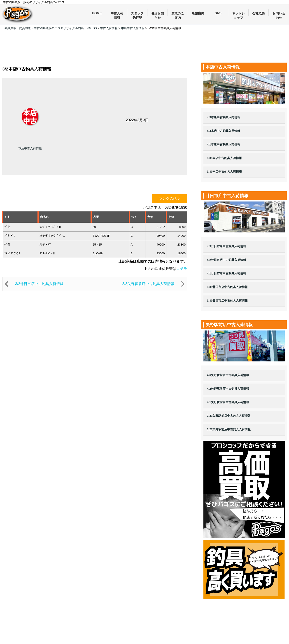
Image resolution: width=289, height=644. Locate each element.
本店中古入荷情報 (30, 148)
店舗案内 (198, 13)
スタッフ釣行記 (137, 14)
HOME (97, 13)
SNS (218, 13)
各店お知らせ (158, 14)
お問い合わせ (279, 14)
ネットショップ (238, 14)
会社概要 (259, 13)
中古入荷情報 (117, 14)
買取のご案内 (178, 14)
